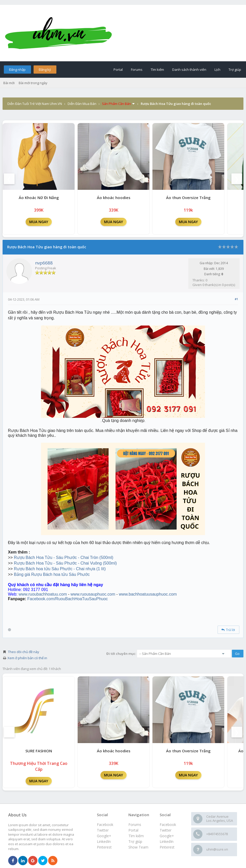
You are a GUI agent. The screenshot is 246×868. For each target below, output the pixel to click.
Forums (137, 70)
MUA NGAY (39, 222)
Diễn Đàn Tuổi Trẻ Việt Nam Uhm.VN (35, 104)
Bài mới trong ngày (33, 83)
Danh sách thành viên (189, 70)
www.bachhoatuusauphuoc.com (148, 594)
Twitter (166, 830)
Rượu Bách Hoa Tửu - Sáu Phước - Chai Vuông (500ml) (65, 563)
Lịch (217, 70)
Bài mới (9, 83)
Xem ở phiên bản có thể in (27, 658)
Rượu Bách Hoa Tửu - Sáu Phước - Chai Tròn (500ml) (64, 558)
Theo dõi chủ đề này (24, 652)
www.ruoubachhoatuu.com (43, 594)
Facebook (168, 825)
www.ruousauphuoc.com (93, 594)
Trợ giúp (235, 70)
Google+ (167, 836)
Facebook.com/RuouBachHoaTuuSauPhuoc (68, 599)
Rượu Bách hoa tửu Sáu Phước (60, 574)
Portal (118, 70)
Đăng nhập (17, 70)
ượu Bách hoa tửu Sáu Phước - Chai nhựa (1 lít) (61, 569)
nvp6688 (44, 263)
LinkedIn (167, 841)
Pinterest (167, 847)
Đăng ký (45, 70)
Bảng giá (23, 574)
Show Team (138, 847)
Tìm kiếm (157, 70)
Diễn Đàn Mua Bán (82, 104)
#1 (236, 299)
